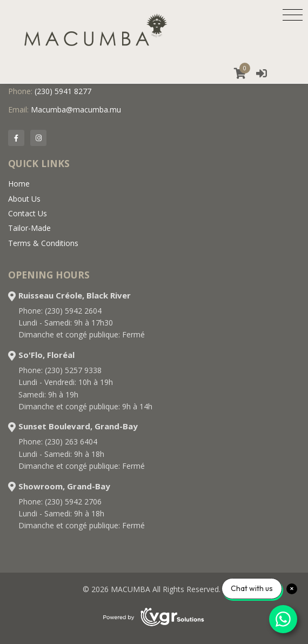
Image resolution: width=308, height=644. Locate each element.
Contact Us (28, 213)
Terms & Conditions (43, 243)
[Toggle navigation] (293, 15)
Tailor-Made (29, 228)
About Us (24, 199)
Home (19, 184)
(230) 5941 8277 (63, 91)
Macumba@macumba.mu (76, 109)
